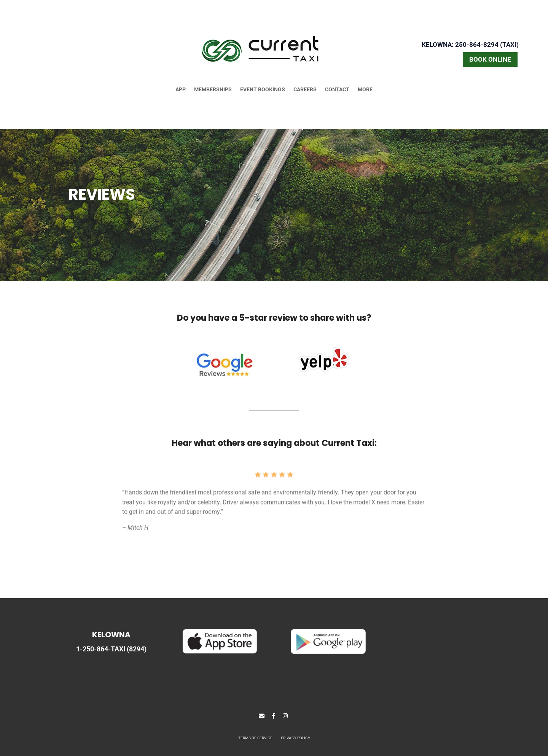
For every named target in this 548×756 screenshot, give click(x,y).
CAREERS (305, 90)
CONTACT (337, 90)
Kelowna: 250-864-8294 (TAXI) (470, 45)
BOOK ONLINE (490, 59)
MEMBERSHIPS (213, 90)
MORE (365, 90)
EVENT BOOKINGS (263, 90)
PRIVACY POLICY (296, 738)
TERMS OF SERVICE (255, 738)
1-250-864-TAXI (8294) (111, 649)
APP (181, 90)
